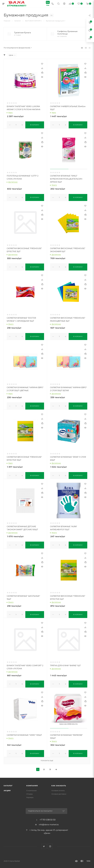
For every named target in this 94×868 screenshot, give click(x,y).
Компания (32, 783)
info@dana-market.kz (49, 822)
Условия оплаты (58, 788)
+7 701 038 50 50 (48, 817)
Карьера (30, 795)
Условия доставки (59, 791)
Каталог (8, 783)
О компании (31, 788)
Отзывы (29, 791)
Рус (47, 2)
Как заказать (59, 783)
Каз (47, 5)
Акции (7, 788)
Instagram (50, 844)
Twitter (44, 844)
